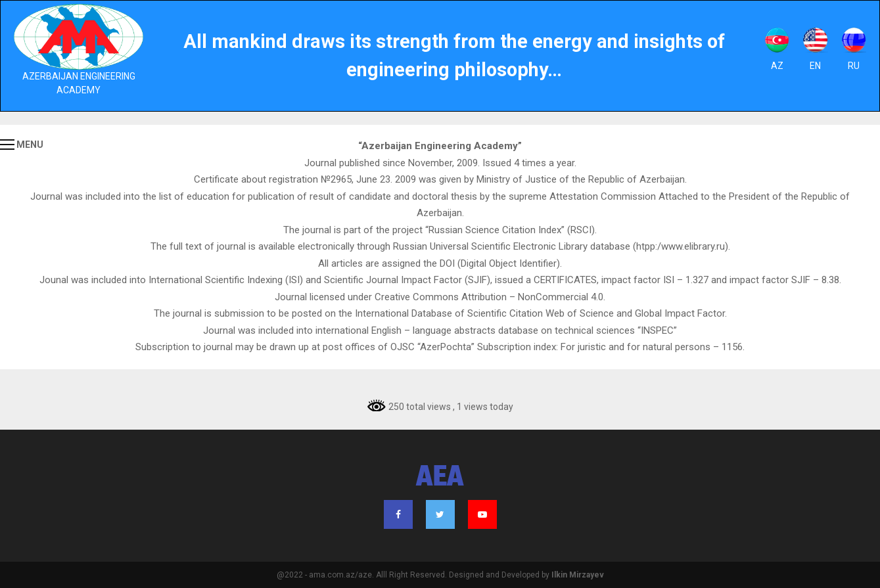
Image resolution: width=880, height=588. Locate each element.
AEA (440, 478)
